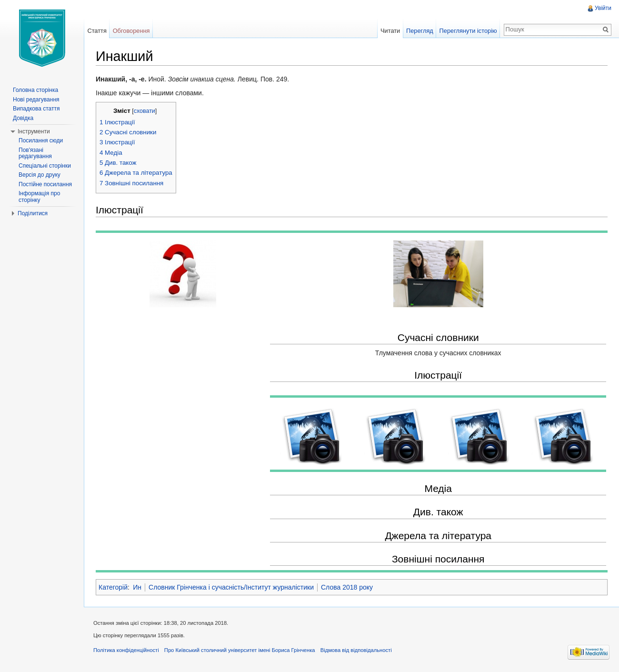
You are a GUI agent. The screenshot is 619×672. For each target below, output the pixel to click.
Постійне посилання (45, 184)
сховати (145, 111)
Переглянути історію (468, 31)
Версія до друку (40, 175)
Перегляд (420, 31)
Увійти (603, 8)
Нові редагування (36, 100)
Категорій (113, 587)
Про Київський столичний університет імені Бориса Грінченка (240, 650)
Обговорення (131, 31)
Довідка (23, 118)
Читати (390, 31)
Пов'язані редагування (35, 153)
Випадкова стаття (36, 109)
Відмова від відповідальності (356, 650)
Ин (137, 587)
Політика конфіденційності (126, 650)
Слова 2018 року (347, 587)
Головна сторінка (35, 90)
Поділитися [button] (33, 213)
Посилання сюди (41, 140)
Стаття (97, 31)
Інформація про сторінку (39, 197)
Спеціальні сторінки (45, 166)
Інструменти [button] (34, 131)
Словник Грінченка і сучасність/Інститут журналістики (231, 587)
